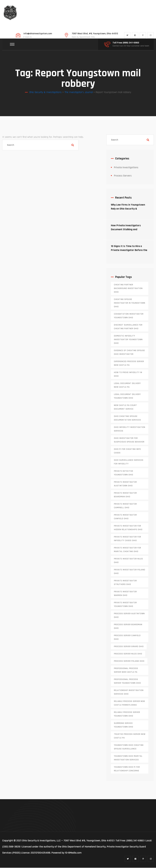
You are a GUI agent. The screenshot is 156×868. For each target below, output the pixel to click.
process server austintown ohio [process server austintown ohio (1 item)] (129, 616)
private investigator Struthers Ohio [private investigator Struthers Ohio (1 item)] (125, 583)
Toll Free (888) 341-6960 (126, 43)
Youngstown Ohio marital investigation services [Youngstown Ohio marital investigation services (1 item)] (128, 758)
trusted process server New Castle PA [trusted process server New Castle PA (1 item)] (130, 736)
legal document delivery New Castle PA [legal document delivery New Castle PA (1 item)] (127, 386)
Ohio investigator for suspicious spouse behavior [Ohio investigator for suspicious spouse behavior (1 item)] (129, 440)
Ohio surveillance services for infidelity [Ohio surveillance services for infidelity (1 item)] (129, 462)
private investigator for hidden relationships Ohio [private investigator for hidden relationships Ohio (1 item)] (128, 528)
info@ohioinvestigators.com (38, 34)
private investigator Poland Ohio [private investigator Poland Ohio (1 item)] (130, 572)
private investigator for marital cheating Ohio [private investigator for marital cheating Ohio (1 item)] (128, 550)
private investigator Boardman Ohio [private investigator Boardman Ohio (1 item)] (125, 495)
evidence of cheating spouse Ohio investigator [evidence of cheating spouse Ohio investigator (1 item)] (129, 353)
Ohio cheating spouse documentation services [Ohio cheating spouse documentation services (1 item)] (127, 418)
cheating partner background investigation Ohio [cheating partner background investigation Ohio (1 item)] (128, 289)
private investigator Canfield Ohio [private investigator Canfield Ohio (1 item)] (125, 517)
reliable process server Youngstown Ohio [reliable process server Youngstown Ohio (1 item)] (127, 714)
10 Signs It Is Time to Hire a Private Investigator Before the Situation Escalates (129, 250)
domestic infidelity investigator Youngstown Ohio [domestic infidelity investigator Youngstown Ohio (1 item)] (128, 340)
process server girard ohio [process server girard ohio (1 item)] (129, 647)
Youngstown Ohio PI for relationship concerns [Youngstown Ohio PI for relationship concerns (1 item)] (127, 769)
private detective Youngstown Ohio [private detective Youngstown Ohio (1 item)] (124, 473)
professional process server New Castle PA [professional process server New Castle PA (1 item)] (126, 671)
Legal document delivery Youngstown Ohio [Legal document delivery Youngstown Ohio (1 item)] (127, 396)
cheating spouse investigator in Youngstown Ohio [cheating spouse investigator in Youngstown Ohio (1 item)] (130, 303)
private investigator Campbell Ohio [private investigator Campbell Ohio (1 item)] (125, 506)
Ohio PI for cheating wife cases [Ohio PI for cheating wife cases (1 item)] (127, 451)
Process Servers (123, 176)
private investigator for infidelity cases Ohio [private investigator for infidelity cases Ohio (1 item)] (128, 539)
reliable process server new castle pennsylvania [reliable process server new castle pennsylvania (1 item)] (129, 703)
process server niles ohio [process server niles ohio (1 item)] (128, 654)
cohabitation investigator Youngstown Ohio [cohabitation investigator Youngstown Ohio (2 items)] (129, 316)
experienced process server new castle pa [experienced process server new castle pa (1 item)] (129, 364)
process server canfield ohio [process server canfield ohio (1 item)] (127, 638)
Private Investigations (126, 168)
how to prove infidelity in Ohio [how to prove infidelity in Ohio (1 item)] (128, 375)
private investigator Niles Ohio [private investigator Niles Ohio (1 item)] (128, 561)
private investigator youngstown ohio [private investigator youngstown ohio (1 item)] (125, 605)
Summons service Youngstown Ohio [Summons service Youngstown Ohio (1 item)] (124, 725)
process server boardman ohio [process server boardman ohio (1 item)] (128, 627)
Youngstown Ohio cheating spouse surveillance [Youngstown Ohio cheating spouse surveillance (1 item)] (129, 747)
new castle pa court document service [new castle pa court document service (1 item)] (125, 407)
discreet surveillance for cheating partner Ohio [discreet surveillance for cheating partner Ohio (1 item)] (128, 327)
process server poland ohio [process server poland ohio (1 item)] (129, 661)
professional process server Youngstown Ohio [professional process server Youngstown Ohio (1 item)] (127, 681)
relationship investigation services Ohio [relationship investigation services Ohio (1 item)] (129, 692)
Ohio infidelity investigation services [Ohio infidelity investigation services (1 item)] (130, 429)
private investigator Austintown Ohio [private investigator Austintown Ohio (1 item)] (125, 484)
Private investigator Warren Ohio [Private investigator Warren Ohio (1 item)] (125, 594)
